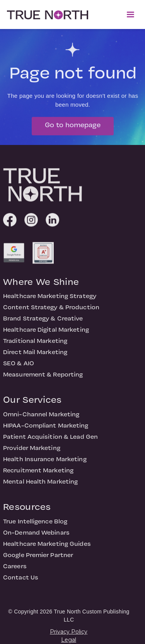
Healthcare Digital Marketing (46, 332)
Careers (15, 569)
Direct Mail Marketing (35, 355)
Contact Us (21, 580)
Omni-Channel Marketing (41, 417)
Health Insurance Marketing (45, 462)
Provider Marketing (32, 451)
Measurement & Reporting (43, 377)
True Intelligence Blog (35, 524)
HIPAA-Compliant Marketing (46, 428)
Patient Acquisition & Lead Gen (50, 440)
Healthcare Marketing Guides (47, 547)
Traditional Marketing (35, 344)
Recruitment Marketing (38, 473)
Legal (69, 640)
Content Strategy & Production (51, 310)
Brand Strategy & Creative (43, 321)
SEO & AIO (19, 366)
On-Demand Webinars (36, 535)
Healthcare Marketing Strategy (50, 299)
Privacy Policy (69, 632)
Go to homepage (73, 128)
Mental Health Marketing (40, 484)
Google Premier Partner (38, 558)
